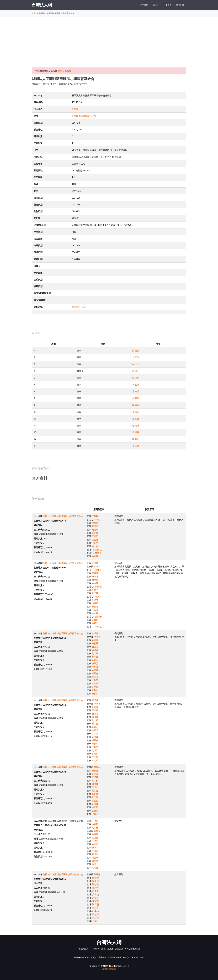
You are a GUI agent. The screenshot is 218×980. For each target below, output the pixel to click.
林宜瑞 (136, 357)
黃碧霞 (96, 908)
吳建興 (95, 600)
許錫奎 (95, 610)
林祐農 (98, 553)
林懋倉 (96, 891)
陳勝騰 (95, 523)
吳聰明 (95, 590)
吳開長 (136, 398)
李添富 (136, 412)
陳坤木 (136, 405)
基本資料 (144, 5)
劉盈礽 (95, 754)
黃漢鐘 (136, 446)
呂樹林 (96, 898)
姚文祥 (95, 540)
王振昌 (95, 710)
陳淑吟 (95, 576)
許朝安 (75, 109)
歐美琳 (136, 426)
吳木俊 (95, 781)
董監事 (156, 5)
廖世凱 (136, 419)
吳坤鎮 (95, 583)
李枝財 (96, 918)
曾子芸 (95, 593)
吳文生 (95, 801)
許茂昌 (136, 351)
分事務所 (168, 5)
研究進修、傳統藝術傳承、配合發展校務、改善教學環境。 (61, 84)
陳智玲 (95, 556)
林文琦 (95, 760)
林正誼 (95, 734)
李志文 (98, 520)
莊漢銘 (95, 563)
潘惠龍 (95, 811)
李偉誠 (136, 391)
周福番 (136, 432)
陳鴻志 (136, 439)
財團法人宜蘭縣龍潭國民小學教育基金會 (63, 516)
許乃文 (95, 543)
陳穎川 (95, 623)
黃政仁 (95, 620)
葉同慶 (95, 533)
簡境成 (95, 530)
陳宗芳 (96, 901)
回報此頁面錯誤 (109, 969)
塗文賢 (95, 546)
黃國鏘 (97, 874)
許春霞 (96, 904)
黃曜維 (95, 536)
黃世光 (136, 385)
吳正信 (96, 894)
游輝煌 (136, 378)
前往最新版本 (65, 71)
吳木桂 (136, 364)
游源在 (98, 550)
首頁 (34, 13)
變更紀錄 (180, 5)
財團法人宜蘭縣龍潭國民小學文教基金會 (63, 874)
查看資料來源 (78, 307)
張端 (94, 921)
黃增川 (95, 750)
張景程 (95, 603)
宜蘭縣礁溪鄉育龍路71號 (84, 116)
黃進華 (95, 744)
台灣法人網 (42, 5)
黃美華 (98, 617)
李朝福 (95, 516)
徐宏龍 (95, 807)
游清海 (96, 878)
